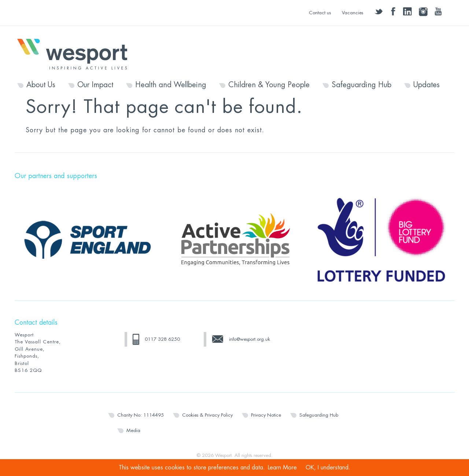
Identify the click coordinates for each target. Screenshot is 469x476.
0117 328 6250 (162, 339)
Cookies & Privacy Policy (207, 415)
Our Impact (95, 85)
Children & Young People (269, 85)
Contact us (320, 13)
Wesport (76, 53)
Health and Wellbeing (171, 85)
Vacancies (352, 13)
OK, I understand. (328, 468)
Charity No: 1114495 (141, 415)
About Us (41, 85)
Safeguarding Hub (361, 85)
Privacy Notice (266, 415)
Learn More (282, 468)
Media (133, 430)
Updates (426, 85)
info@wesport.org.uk (250, 339)
